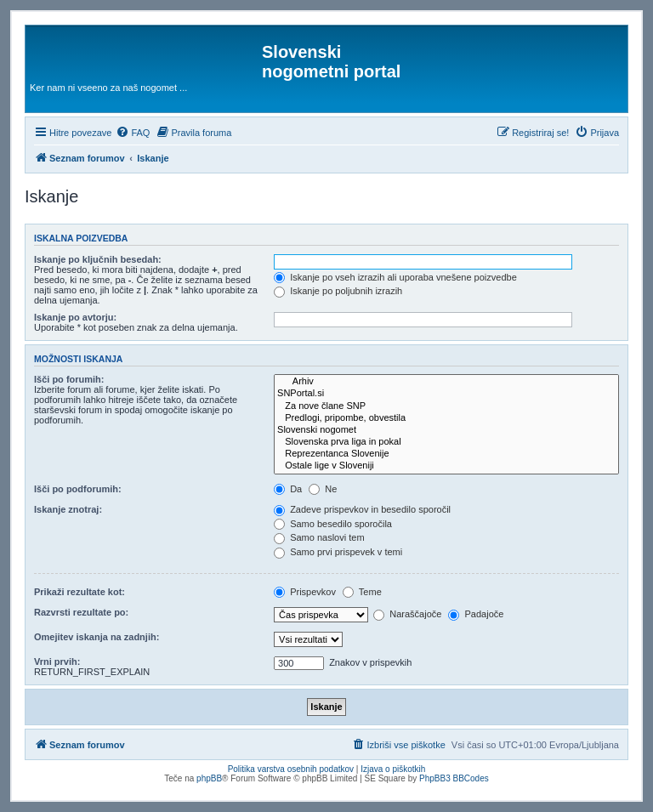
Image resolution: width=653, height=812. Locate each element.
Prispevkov (305, 592)
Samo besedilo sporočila (333, 524)
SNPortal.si (446, 394)
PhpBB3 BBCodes (454, 778)
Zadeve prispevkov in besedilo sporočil (362, 509)
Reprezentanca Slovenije (446, 454)
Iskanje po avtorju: (75, 317)
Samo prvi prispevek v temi (338, 552)
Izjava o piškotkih (393, 769)
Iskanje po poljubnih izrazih (338, 291)
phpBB (209, 778)
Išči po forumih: (69, 379)
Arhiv (446, 382)
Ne (323, 489)
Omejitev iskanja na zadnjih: (97, 637)
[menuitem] (133, 133)
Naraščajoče (407, 614)
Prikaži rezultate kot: (79, 592)
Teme (362, 592)
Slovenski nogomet (446, 430)
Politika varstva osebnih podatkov (291, 769)
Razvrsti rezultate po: (81, 612)
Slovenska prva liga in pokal (446, 442)
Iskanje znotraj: (68, 509)
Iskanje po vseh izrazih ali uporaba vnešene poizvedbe (395, 277)
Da (288, 489)
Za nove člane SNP (446, 406)
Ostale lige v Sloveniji (446, 466)
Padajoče (476, 614)
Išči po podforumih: (78, 489)
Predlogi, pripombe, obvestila (446, 418)
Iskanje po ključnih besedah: (98, 259)
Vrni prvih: (57, 662)
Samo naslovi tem (319, 537)
